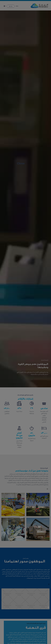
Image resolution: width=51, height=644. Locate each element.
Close (21, 163)
